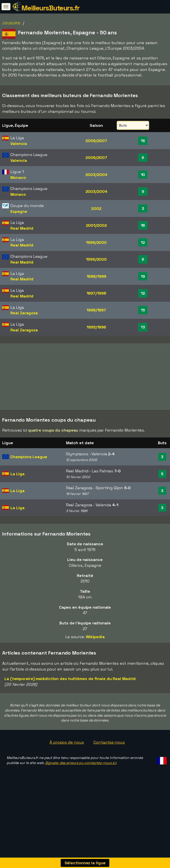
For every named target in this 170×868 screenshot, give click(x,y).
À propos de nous (67, 760)
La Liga (17, 492)
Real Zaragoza (24, 313)
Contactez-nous (109, 760)
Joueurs (11, 23)
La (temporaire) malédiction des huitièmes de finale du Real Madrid (70, 697)
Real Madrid (22, 228)
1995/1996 (96, 327)
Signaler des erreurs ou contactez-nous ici (81, 781)
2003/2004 (96, 175)
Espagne (19, 211)
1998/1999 (96, 276)
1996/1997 (96, 310)
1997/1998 (96, 293)
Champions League (29, 475)
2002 (96, 208)
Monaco (18, 177)
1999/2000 (96, 242)
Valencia (19, 144)
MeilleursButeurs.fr (50, 8)
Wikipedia (95, 655)
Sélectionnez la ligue (85, 863)
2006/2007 (96, 141)
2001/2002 (96, 225)
